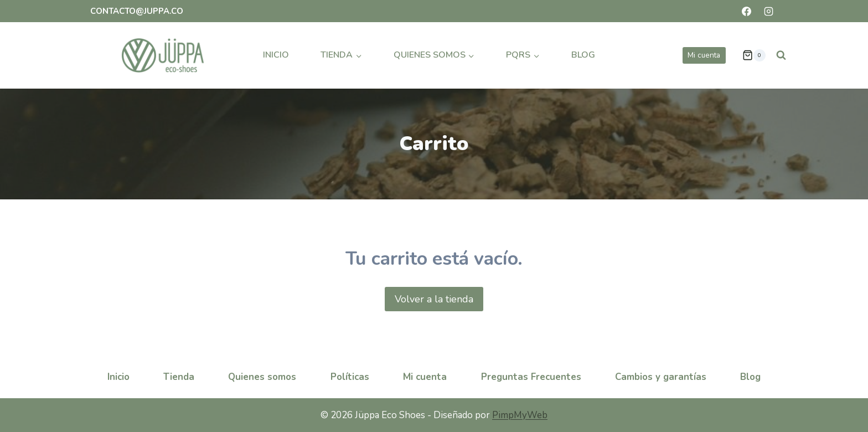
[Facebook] (747, 11)
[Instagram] (768, 11)
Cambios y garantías (661, 377)
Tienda (179, 377)
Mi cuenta (704, 55)
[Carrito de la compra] (754, 55)
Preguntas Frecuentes (531, 377)
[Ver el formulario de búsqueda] (781, 55)
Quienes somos (262, 377)
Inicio (276, 55)
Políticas (350, 377)
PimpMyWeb (520, 415)
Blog (583, 55)
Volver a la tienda (434, 299)
